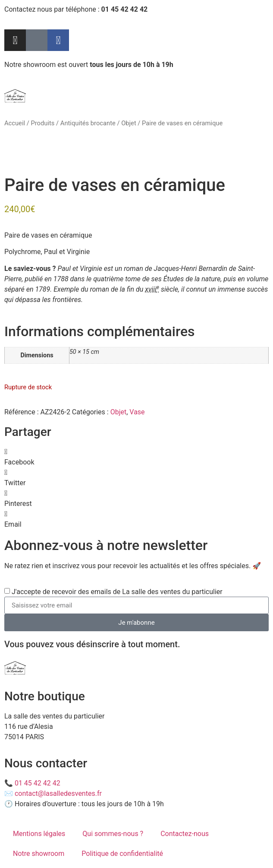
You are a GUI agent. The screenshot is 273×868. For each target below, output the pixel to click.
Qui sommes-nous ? (113, 834)
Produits (42, 123)
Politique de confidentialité (122, 854)
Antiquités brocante (88, 123)
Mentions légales (39, 834)
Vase (137, 412)
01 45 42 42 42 (38, 783)
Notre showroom (39, 854)
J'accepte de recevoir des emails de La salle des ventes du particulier (117, 592)
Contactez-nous (185, 834)
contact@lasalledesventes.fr (58, 793)
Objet (129, 123)
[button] (136, 457)
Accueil (15, 123)
